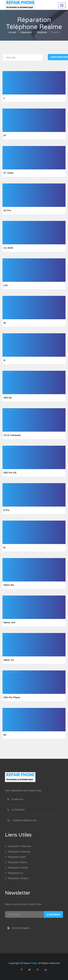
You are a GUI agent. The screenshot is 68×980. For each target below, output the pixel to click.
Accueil (12, 32)
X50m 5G (7, 560)
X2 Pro (6, 185)
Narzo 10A (8, 597)
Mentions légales (17, 928)
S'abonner (53, 915)
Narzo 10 (7, 635)
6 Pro (5, 485)
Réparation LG (14, 873)
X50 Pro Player (10, 672)
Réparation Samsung (17, 852)
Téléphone (42, 32)
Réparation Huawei (16, 868)
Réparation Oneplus (17, 878)
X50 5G (6, 372)
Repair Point (30, 963)
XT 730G (7, 148)
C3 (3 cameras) (10, 410)
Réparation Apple (15, 857)
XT (4, 110)
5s (4, 298)
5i (3, 335)
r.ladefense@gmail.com (25, 820)
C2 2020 (7, 223)
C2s (5, 260)
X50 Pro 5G (9, 447)
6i (3, 522)
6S (4, 710)
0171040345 (18, 810)
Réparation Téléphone (18, 846)
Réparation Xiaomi (16, 862)
